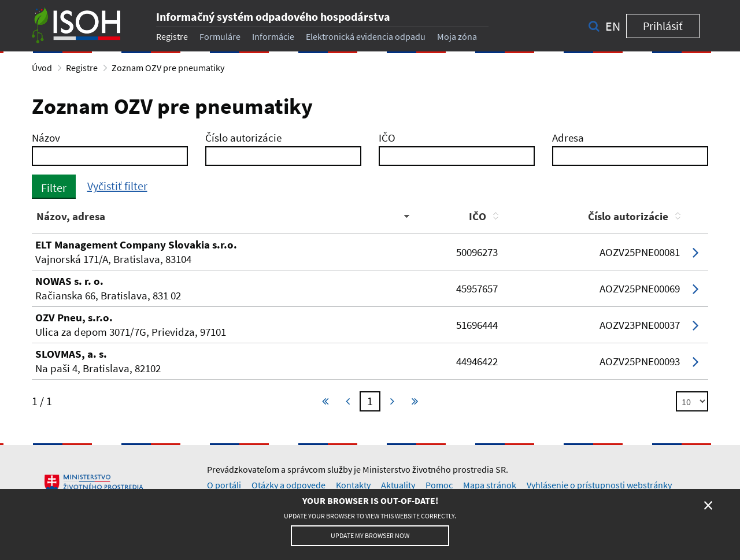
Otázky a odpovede (288, 485)
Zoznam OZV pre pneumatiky (168, 68)
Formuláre (220, 36)
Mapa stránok (490, 485)
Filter (54, 188)
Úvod (42, 68)
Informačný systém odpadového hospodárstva (273, 16)
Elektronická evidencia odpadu (366, 36)
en (613, 26)
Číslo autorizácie (243, 138)
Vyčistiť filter (117, 186)
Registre (172, 36)
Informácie (273, 36)
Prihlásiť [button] (663, 26)
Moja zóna (457, 36)
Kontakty (353, 485)
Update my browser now (370, 535)
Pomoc (439, 485)
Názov (46, 138)
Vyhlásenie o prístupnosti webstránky (599, 485)
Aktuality (398, 485)
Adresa (568, 138)
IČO (387, 138)
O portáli (224, 485)
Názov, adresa (71, 216)
